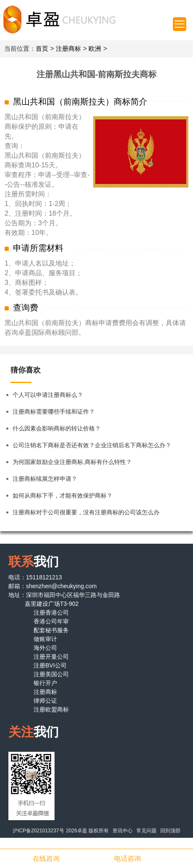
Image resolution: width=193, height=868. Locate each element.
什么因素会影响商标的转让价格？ (57, 428)
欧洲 (95, 48)
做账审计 (45, 639)
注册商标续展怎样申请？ (45, 479)
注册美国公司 (51, 674)
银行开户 (45, 683)
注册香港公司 (51, 613)
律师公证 (45, 701)
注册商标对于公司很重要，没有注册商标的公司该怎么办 (86, 512)
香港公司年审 (51, 621)
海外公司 (45, 648)
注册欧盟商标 (51, 709)
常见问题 (146, 831)
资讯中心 (123, 831)
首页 (42, 48)
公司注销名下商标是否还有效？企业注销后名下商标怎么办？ (92, 445)
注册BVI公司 (50, 665)
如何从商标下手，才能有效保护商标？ (63, 495)
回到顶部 (170, 831)
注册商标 (68, 48)
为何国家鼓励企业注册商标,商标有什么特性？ (72, 462)
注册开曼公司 (51, 657)
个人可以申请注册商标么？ (48, 395)
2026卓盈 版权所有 (87, 831)
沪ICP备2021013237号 (38, 831)
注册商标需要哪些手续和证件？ (54, 412)
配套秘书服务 (51, 630)
